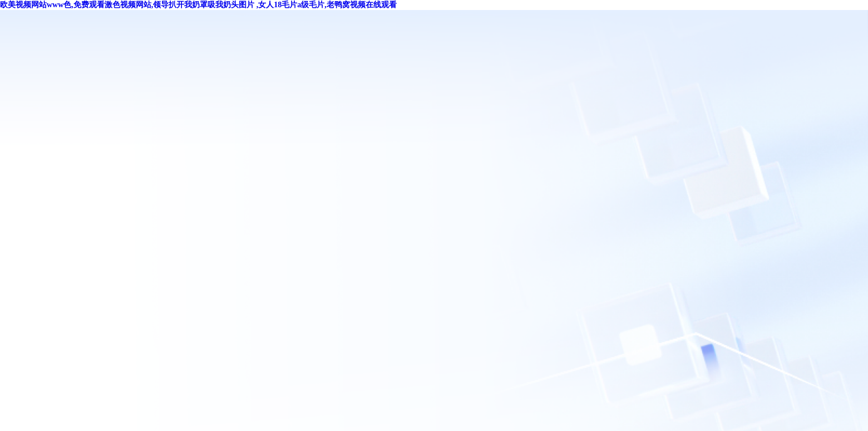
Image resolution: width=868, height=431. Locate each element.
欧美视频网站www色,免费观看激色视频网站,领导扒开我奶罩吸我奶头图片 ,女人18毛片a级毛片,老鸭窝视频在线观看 (198, 5)
